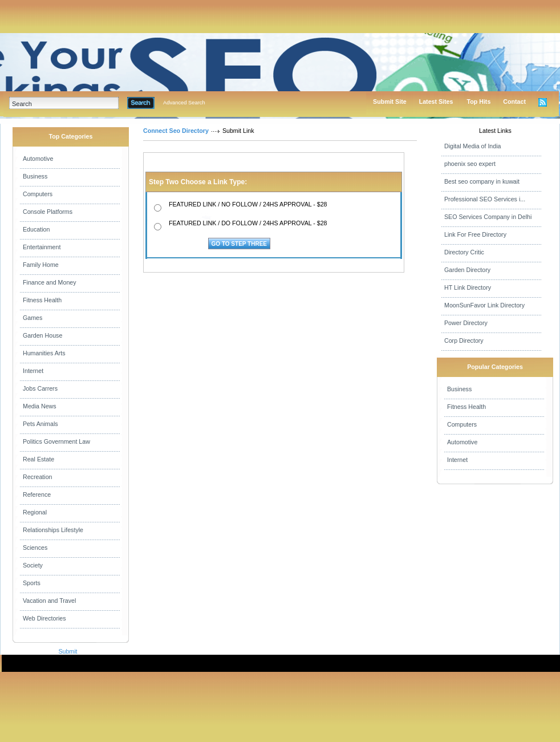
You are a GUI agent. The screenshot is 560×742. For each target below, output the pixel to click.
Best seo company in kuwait (482, 181)
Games (33, 318)
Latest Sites (436, 102)
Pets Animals (40, 424)
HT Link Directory (468, 287)
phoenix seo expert (470, 164)
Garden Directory (467, 270)
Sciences (35, 548)
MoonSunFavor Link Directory (484, 305)
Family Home (41, 265)
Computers (38, 194)
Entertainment (42, 247)
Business (35, 176)
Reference (37, 494)
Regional (35, 512)
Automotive (38, 159)
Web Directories (44, 618)
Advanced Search (184, 103)
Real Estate (38, 459)
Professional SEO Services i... (485, 199)
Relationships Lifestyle (53, 530)
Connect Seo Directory (176, 131)
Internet (33, 371)
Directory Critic (464, 252)
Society (33, 565)
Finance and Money (50, 282)
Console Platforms (48, 212)
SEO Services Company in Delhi (488, 217)
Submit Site (390, 102)
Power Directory (466, 323)
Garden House (42, 335)
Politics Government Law (56, 441)
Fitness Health (42, 300)
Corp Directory (464, 340)
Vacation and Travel (49, 601)
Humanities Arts (44, 353)
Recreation (38, 477)
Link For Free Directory (475, 234)
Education (36, 229)
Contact (514, 102)
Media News (40, 406)
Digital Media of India (473, 146)
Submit (68, 651)
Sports (32, 583)
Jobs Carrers (40, 388)
